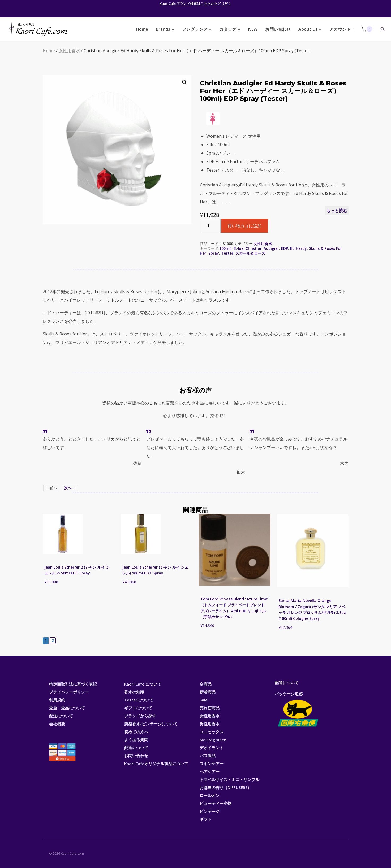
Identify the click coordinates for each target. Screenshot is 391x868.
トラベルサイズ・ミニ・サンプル (229, 779)
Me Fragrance (213, 740)
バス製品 (208, 756)
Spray (214, 253)
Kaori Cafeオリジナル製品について (156, 764)
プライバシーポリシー (69, 692)
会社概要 (57, 724)
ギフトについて (138, 708)
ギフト (206, 819)
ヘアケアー (210, 771)
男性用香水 (210, 724)
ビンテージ (210, 811)
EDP (285, 248)
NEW (253, 29)
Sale (204, 700)
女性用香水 (69, 51)
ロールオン (210, 795)
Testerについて (139, 700)
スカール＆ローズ (250, 253)
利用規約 (57, 700)
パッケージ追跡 (298, 710)
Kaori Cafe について (143, 684)
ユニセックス (212, 732)
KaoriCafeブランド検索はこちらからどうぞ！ (195, 3)
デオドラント (212, 748)
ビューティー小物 (216, 803)
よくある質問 (136, 740)
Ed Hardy (298, 248)
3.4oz (239, 248)
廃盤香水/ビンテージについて (151, 724)
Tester (227, 253)
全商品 (206, 684)
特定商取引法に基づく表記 (73, 684)
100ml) (225, 248)
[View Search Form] (380, 29)
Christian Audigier (262, 248)
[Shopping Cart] (367, 29)
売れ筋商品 (210, 708)
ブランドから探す (140, 716)
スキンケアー (212, 764)
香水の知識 (134, 692)
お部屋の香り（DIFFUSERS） (225, 787)
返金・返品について (67, 708)
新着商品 (208, 692)
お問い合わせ (278, 29)
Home (142, 29)
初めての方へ (136, 732)
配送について (61, 716)
